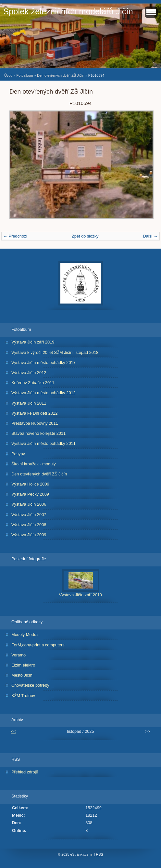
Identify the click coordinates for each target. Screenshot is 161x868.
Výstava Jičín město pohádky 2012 (43, 393)
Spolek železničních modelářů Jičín (68, 11)
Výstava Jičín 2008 (29, 525)
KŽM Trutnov (23, 696)
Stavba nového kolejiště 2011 (38, 433)
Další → (150, 236)
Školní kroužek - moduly (34, 464)
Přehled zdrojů (25, 772)
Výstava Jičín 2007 (29, 515)
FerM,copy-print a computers (38, 645)
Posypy (18, 454)
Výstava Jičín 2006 (29, 504)
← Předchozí (15, 236)
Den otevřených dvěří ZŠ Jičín (61, 75)
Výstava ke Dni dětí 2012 (34, 413)
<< (13, 731)
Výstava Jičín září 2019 (33, 342)
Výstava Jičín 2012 (29, 373)
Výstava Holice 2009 (30, 484)
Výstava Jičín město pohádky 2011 (43, 443)
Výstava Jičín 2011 (29, 403)
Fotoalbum (25, 75)
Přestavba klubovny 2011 (35, 423)
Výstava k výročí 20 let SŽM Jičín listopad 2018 (55, 352)
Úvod (8, 75)
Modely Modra (25, 635)
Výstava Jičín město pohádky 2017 (43, 363)
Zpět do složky (85, 236)
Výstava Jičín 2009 (29, 535)
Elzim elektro (23, 665)
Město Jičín (22, 675)
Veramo (19, 655)
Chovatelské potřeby (30, 685)
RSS (99, 854)
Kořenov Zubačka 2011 (33, 383)
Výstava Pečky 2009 (30, 494)
